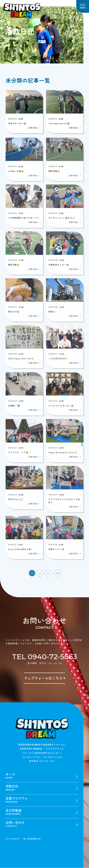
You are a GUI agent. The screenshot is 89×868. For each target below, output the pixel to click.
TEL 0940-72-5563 (45, 658)
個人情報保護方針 (32, 840)
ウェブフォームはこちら (45, 680)
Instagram (13, 840)
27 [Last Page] (58, 575)
